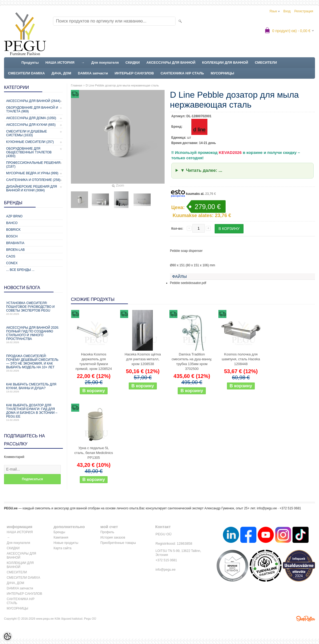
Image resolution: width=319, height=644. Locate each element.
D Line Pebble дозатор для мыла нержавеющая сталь (122, 85)
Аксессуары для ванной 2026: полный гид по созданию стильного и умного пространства (33, 335)
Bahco (12, 223)
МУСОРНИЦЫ (222, 73)
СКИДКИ (133, 62)
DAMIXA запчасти (93, 73)
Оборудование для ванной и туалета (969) (32, 109)
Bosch (12, 236)
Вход (287, 11)
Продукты (30, 62)
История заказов (113, 537)
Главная (77, 85)
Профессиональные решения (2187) (33, 165)
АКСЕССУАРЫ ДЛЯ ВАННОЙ (171, 62)
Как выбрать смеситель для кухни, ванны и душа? (33, 388)
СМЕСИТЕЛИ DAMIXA (26, 73)
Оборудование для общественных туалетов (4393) (29, 152)
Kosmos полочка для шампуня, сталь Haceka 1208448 (241, 359)
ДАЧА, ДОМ (61, 73)
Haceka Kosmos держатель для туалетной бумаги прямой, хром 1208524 (94, 361)
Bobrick (13, 230)
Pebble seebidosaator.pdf (188, 283)
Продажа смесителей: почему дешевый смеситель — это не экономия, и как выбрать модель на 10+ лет (33, 363)
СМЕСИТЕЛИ (266, 62)
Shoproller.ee (306, 619)
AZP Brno (14, 216)
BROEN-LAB (15, 250)
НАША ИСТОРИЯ (60, 62)
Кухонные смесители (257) (30, 142)
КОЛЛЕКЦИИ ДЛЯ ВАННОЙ (225, 62)
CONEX (12, 263)
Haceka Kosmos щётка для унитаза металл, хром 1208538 (143, 359)
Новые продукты (66, 543)
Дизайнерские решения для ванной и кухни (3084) (32, 188)
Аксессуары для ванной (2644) (33, 101)
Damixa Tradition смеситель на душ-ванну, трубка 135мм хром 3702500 (192, 361)
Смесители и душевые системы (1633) (26, 133)
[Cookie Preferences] (7, 637)
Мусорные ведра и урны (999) (32, 173)
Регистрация (304, 11)
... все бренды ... (20, 270)
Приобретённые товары (118, 543)
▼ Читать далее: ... (201, 170)
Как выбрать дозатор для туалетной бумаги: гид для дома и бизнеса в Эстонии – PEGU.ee (33, 412)
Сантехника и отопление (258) (33, 180)
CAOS (11, 256)
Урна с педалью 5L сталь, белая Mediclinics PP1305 (94, 453)
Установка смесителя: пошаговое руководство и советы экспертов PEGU (33, 308)
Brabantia (15, 243)
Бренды (59, 532)
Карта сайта (62, 548)
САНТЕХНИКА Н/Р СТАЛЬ (182, 73)
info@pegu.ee (267, 508)
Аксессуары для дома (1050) (31, 118)
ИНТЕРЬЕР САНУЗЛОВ (134, 73)
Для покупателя (105, 62)
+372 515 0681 (166, 560)
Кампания (61, 537)
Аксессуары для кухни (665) (31, 125)
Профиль (107, 532)
